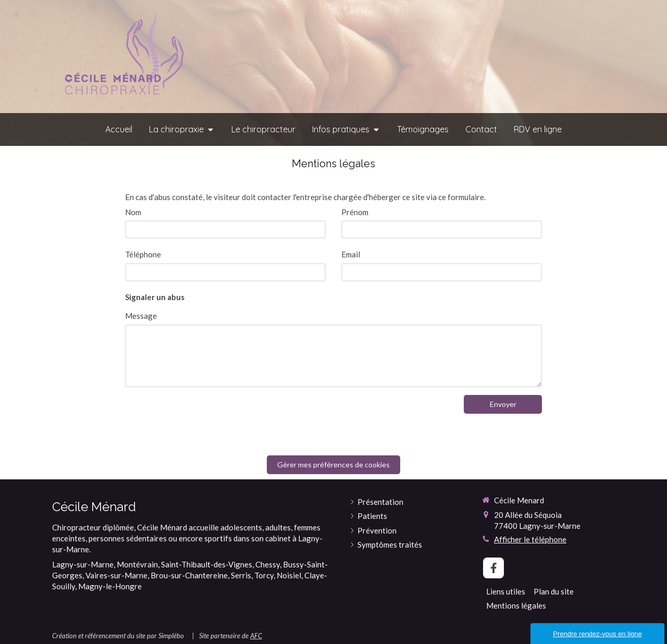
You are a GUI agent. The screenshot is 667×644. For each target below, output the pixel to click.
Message (141, 316)
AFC (256, 636)
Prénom (355, 212)
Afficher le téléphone (530, 539)
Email (351, 254)
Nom (133, 212)
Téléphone (143, 254)
